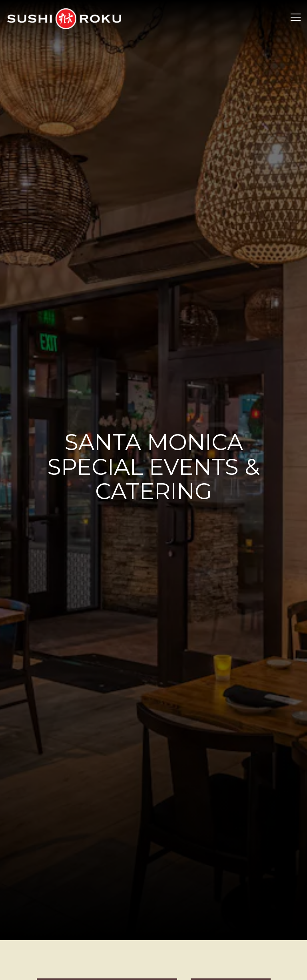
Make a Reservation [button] (153, 951)
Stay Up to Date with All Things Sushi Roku (153, 970)
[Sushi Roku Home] (64, 18)
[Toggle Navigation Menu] (296, 17)
